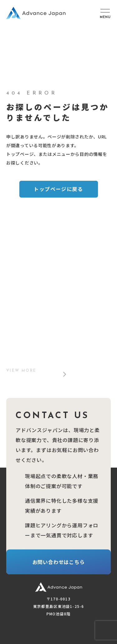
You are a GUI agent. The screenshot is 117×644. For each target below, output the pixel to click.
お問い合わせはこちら (59, 562)
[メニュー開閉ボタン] (105, 13)
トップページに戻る (58, 189)
